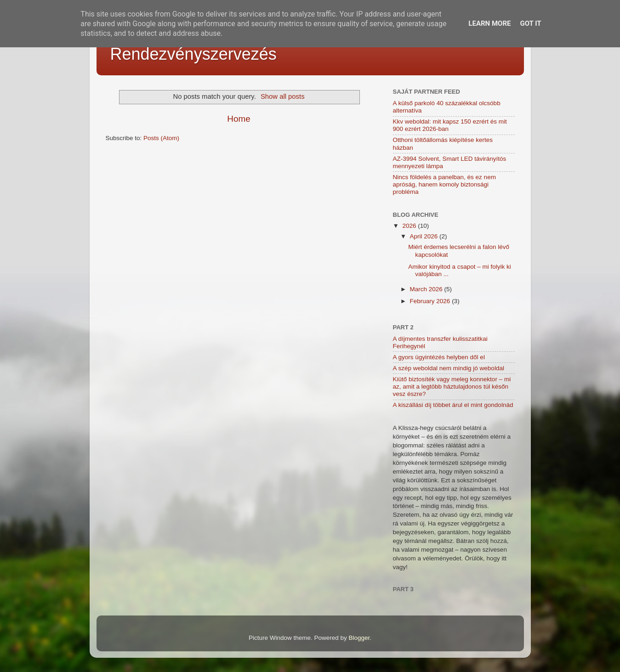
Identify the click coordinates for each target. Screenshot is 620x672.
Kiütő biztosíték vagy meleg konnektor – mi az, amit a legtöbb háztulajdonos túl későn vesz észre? (452, 387)
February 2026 (431, 301)
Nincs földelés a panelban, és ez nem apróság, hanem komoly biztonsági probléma (444, 184)
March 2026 (427, 289)
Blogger (359, 638)
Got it (530, 23)
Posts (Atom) (161, 138)
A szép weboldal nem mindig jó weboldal (449, 368)
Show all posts (283, 96)
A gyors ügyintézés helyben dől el (439, 357)
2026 (410, 226)
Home (239, 119)
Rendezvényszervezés (193, 54)
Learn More (489, 23)
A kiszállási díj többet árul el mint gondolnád (453, 405)
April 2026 (425, 236)
